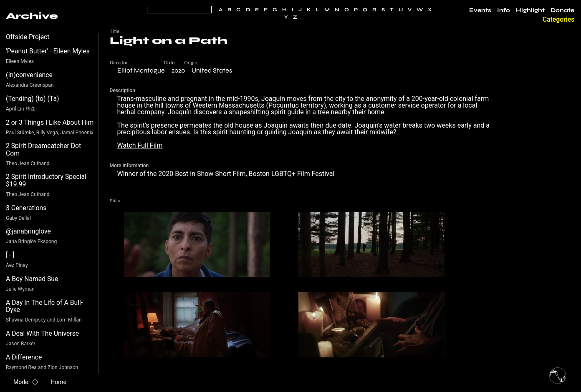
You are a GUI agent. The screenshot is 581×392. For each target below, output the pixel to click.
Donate (562, 10)
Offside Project (28, 37)
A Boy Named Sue (32, 279)
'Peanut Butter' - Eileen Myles (48, 51)
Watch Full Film (140, 145)
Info (504, 10)
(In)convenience (29, 75)
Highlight (530, 10)
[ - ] (10, 255)
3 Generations (26, 208)
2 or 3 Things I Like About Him (50, 122)
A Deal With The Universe (42, 333)
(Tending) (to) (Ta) (32, 99)
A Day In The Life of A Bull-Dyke (44, 306)
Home (58, 382)
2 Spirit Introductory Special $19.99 (46, 180)
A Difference (24, 357)
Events (480, 10)
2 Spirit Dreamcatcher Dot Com (43, 150)
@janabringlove (28, 231)
